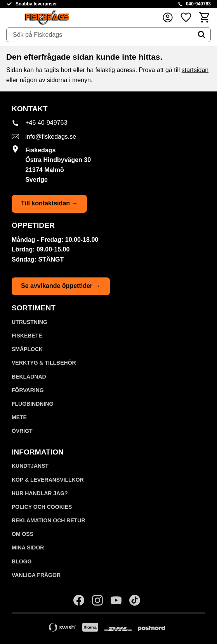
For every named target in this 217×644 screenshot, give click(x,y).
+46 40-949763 (46, 123)
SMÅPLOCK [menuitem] (27, 349)
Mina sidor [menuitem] (28, 548)
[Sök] (201, 35)
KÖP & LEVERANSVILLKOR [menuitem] (48, 480)
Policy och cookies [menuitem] (42, 507)
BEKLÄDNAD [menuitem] (29, 377)
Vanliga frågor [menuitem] (36, 575)
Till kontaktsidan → (49, 203)
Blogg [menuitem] (22, 561)
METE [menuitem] (19, 417)
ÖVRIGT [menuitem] (22, 431)
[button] (186, 17)
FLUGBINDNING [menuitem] (32, 404)
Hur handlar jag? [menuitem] (40, 493)
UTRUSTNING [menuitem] (30, 322)
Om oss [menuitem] (23, 534)
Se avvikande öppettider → (61, 286)
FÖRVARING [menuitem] (28, 390)
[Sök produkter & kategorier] (100, 35)
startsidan (195, 70)
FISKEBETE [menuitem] (27, 336)
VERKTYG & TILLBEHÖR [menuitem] (44, 363)
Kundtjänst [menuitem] (30, 466)
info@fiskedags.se (51, 137)
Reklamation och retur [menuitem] (49, 520)
